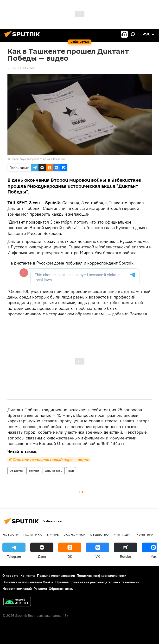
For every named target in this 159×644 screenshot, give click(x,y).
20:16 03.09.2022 (21, 68)
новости (10, 534)
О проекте (10, 576)
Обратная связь (61, 589)
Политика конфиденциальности (102, 576)
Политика (33, 534)
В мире (53, 534)
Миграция (123, 534)
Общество (16, 471)
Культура (145, 534)
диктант (34, 471)
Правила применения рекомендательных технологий (97, 582)
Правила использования (56, 576)
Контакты (28, 576)
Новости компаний (17, 589)
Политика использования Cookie (28, 582)
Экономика (74, 534)
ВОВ (71, 471)
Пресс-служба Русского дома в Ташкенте (38, 159)
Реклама (40, 589)
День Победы (54, 471)
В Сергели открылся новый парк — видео (49, 460)
